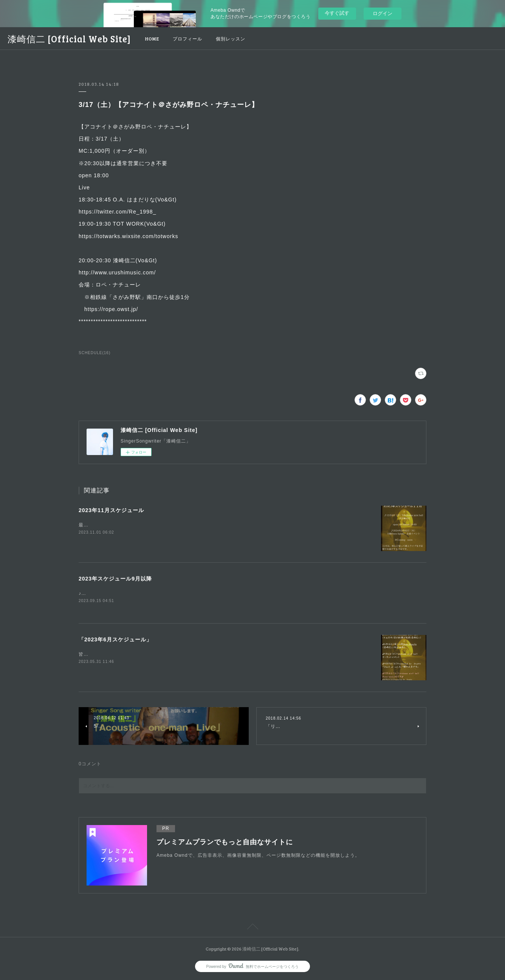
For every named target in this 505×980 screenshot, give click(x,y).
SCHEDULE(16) (94, 353)
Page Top (253, 928)
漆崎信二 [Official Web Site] (69, 39)
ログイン (383, 13)
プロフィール (187, 39)
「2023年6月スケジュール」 (115, 640)
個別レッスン (231, 39)
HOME (152, 39)
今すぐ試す (337, 13)
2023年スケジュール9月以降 (115, 579)
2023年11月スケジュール (111, 510)
